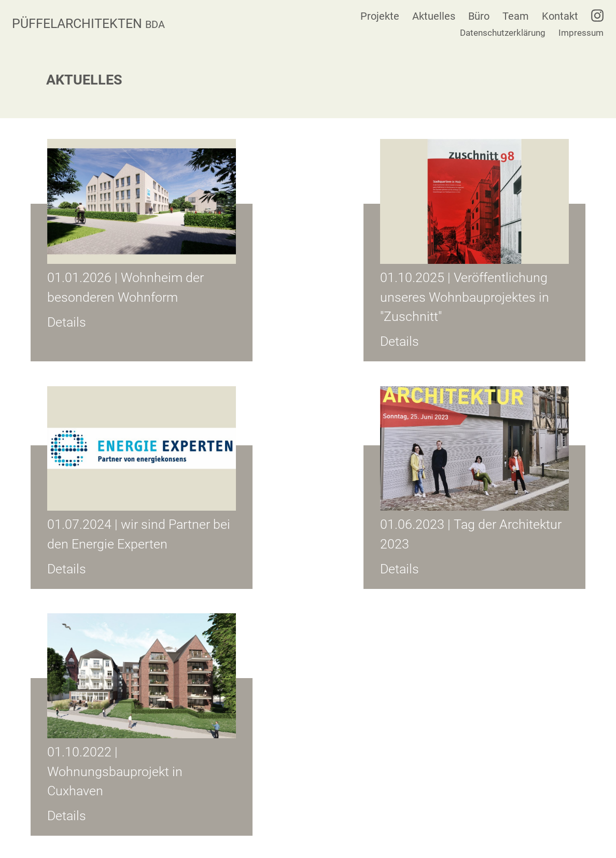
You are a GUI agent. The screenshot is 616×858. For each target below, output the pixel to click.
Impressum (581, 33)
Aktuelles (434, 16)
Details (67, 322)
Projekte (380, 16)
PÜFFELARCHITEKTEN (88, 24)
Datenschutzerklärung (503, 33)
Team (516, 16)
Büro (479, 16)
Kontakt (560, 16)
